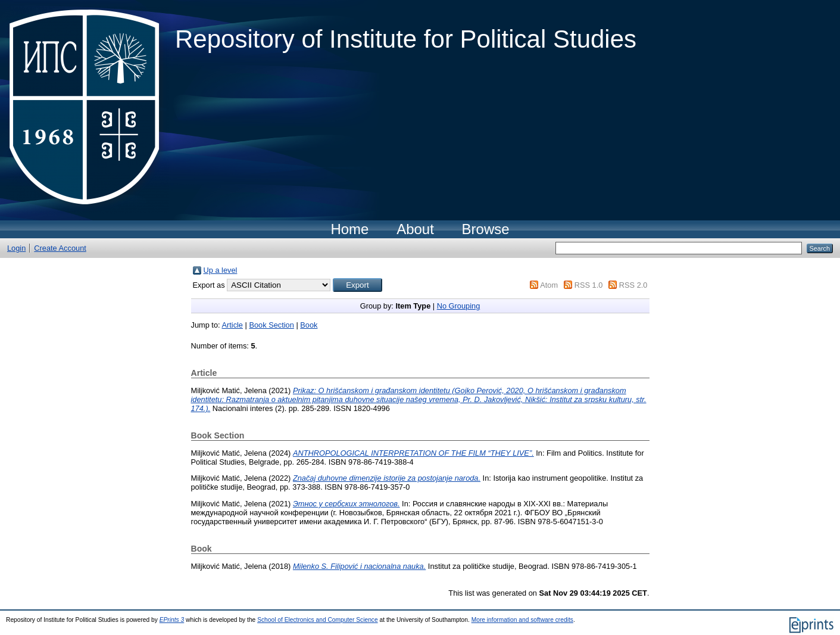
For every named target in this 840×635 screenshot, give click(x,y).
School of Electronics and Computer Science (318, 620)
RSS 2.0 (633, 285)
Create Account (60, 248)
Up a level (221, 270)
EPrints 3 (172, 620)
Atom (549, 285)
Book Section (271, 325)
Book (309, 325)
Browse (486, 229)
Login (16, 248)
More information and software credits (522, 620)
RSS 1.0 (589, 285)
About (415, 229)
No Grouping (459, 306)
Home (349, 229)
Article (232, 325)
